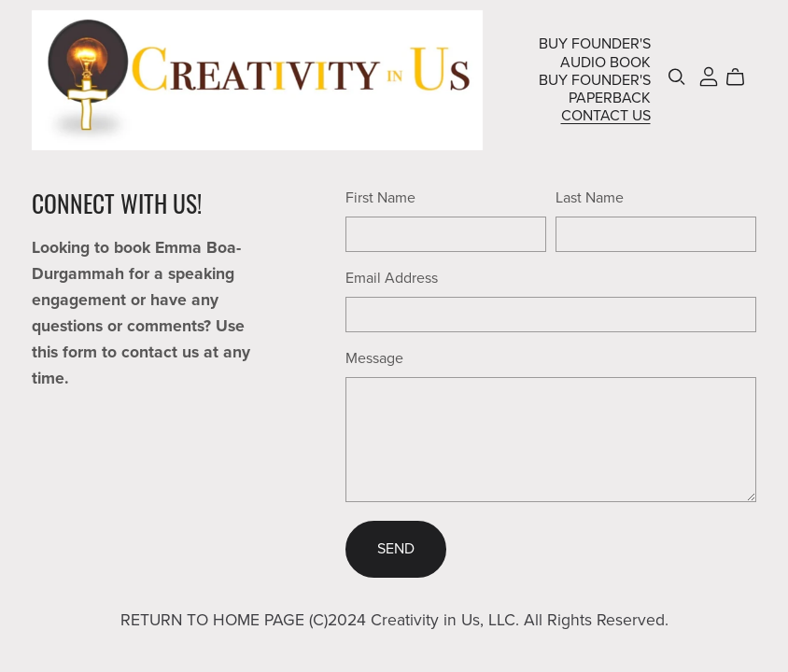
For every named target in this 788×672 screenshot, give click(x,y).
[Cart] (743, 77)
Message (374, 358)
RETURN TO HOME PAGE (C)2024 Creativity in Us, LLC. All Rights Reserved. (394, 620)
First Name (380, 198)
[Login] (709, 76)
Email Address (392, 278)
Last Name (590, 198)
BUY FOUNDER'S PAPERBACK (595, 88)
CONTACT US (606, 116)
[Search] (677, 77)
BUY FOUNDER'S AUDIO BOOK (595, 53)
